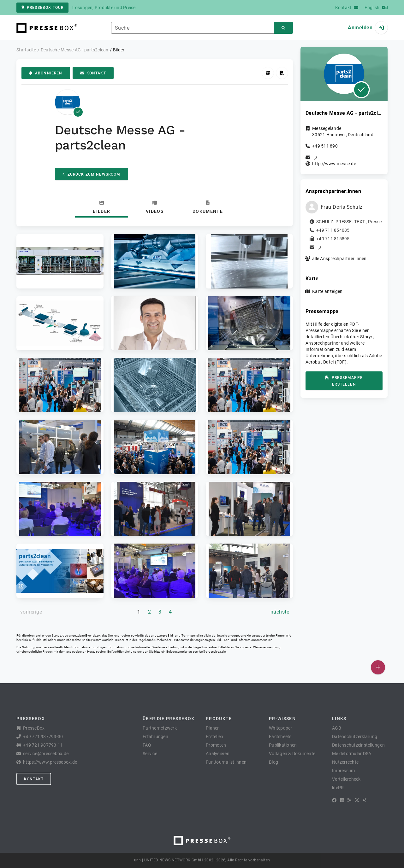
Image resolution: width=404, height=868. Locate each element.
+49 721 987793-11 (43, 745)
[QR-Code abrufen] (268, 73)
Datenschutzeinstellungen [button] (358, 745)
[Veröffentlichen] (378, 667)
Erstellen (214, 737)
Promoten (216, 745)
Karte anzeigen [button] (327, 291)
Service (150, 754)
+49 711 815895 (333, 239)
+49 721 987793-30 (43, 737)
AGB (337, 728)
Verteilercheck (346, 779)
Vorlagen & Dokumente (292, 754)
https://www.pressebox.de (50, 762)
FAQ (147, 745)
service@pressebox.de (209, 652)
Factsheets (280, 737)
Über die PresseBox (169, 719)
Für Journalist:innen (226, 762)
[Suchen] (283, 28)
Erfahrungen (155, 737)
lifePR (338, 788)
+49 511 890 (325, 146)
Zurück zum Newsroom (92, 174)
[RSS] (349, 800)
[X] (357, 800)
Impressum (343, 771)
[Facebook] (334, 800)
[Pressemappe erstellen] (282, 73)
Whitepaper (281, 728)
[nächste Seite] (280, 612)
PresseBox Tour (42, 8)
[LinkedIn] (342, 800)
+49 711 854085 (333, 230)
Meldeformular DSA (352, 754)
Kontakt (93, 73)
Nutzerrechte (345, 762)
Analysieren (218, 754)
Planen (213, 728)
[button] (60, 261)
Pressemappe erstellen (344, 381)
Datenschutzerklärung (355, 737)
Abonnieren (46, 73)
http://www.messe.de (334, 164)
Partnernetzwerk (160, 728)
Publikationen (283, 745)
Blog (273, 762)
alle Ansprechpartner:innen (339, 259)
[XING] (365, 800)
